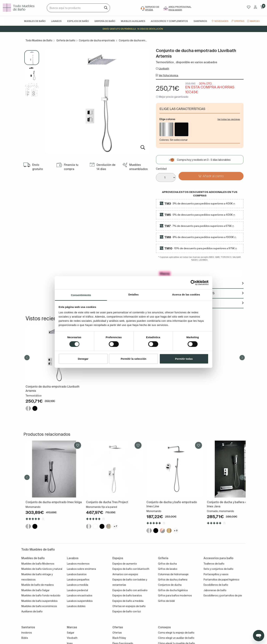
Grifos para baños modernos (175, 596)
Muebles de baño (35, 21)
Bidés (25, 638)
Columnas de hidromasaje (173, 574)
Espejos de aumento (125, 564)
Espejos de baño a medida (128, 601)
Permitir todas (184, 359)
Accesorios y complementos (169, 21)
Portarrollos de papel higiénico (221, 580)
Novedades (221, 21)
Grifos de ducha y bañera (173, 580)
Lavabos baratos (77, 574)
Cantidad (161, 169)
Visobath (72, 638)
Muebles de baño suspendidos (40, 601)
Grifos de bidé (166, 601)
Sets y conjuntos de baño (218, 569)
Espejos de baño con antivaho (130, 590)
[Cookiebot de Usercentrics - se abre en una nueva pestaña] (193, 283)
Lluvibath (164, 69)
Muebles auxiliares (133, 21)
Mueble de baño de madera (37, 585)
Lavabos (56, 21)
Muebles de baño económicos (39, 606)
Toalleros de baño (214, 564)
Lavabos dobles (76, 606)
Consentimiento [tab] (81, 295)
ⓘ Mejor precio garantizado (172, 97)
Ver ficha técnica (168, 75)
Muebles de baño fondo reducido (41, 596)
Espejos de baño (78, 21)
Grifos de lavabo (168, 569)
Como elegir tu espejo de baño (176, 633)
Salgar (71, 633)
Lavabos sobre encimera (81, 569)
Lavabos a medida (78, 585)
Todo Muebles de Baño (39, 40)
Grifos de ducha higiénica (173, 590)
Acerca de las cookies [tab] (186, 294)
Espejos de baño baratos (127, 596)
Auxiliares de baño (32, 611)
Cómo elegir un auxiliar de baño (176, 638)
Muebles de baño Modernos (38, 564)
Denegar (83, 359)
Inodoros (27, 633)
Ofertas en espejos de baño (129, 606)
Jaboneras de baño (215, 590)
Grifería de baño (105, 21)
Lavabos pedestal (77, 590)
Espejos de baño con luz (127, 611)
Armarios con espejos (125, 574)
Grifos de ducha (167, 564)
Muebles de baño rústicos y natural (42, 569)
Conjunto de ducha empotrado (97, 40)
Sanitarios (200, 21)
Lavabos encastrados (80, 596)
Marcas (255, 21)
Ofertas (239, 21)
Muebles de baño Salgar (35, 590)
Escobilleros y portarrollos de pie (223, 596)
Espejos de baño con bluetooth (131, 569)
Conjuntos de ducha (170, 585)
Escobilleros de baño (216, 585)
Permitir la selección (133, 359)
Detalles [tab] (133, 294)
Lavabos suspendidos (80, 601)
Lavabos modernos (78, 564)
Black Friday (119, 638)
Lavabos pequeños (78, 580)
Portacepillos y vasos (216, 574)
